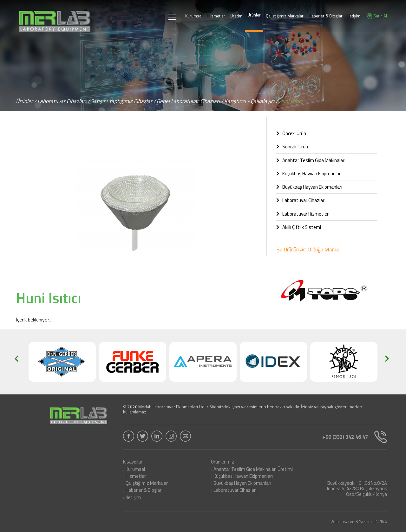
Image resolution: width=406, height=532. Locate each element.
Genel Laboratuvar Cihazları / (190, 101)
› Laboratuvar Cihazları (234, 490)
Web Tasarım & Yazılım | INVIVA (359, 522)
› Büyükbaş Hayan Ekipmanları (241, 483)
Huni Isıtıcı (291, 101)
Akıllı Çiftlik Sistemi (299, 227)
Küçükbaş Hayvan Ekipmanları (309, 174)
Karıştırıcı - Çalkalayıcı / (251, 101)
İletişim (354, 16)
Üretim (236, 16)
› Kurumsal (134, 470)
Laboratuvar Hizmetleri (303, 214)
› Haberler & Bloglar (142, 490)
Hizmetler (216, 16)
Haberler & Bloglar (326, 16)
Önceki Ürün (291, 133)
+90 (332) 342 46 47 (353, 437)
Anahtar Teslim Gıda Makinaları (311, 160)
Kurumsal (194, 16)
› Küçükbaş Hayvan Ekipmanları (242, 477)
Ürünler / (26, 101)
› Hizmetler (134, 477)
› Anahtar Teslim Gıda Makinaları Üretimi (252, 470)
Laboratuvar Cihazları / (64, 101)
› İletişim (132, 498)
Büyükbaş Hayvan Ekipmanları (309, 187)
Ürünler (254, 15)
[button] (250, 139)
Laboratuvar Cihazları (301, 200)
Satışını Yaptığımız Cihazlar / (123, 101)
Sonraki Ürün (292, 147)
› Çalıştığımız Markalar (145, 483)
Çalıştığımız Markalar (285, 16)
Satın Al (376, 16)
